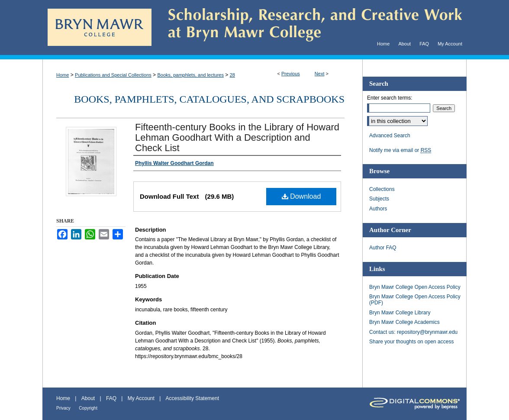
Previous (291, 74)
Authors (378, 209)
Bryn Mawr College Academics (404, 322)
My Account (141, 398)
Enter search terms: (390, 98)
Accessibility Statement (192, 398)
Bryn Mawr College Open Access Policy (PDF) (415, 300)
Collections (382, 189)
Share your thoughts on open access (411, 342)
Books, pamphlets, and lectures (190, 75)
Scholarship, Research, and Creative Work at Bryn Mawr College (309, 27)
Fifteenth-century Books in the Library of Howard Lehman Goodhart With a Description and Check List (237, 137)
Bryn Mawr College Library (400, 313)
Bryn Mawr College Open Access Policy (415, 287)
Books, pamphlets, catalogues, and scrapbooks (209, 99)
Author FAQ (383, 248)
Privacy (63, 408)
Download (301, 196)
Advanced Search (390, 136)
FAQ (111, 398)
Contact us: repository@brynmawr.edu (413, 332)
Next (320, 74)
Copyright (88, 408)
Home (63, 75)
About (88, 398)
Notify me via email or (400, 150)
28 (232, 75)
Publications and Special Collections (113, 75)
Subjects (379, 199)
